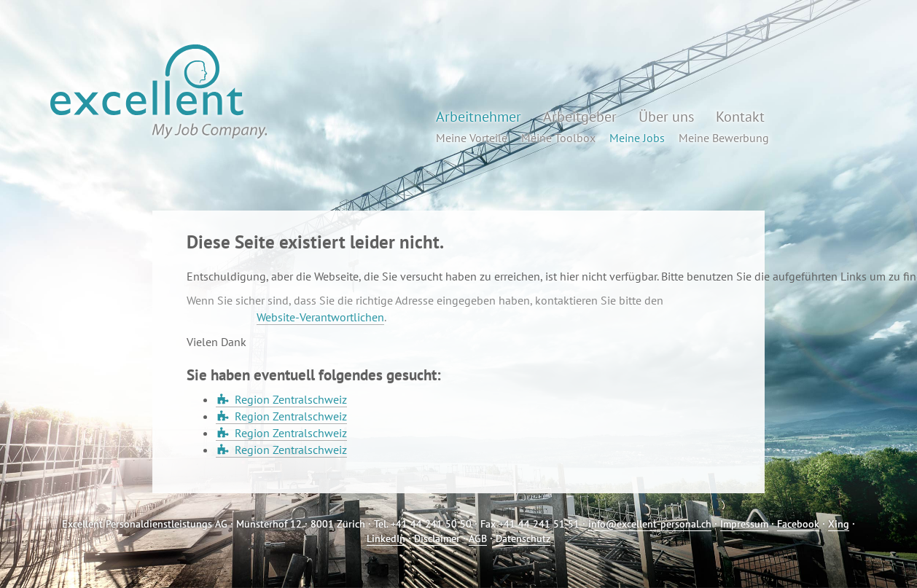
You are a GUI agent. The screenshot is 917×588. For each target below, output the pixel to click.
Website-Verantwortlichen (320, 317)
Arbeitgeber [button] (580, 117)
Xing (839, 524)
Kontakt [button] (740, 117)
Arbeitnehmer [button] (479, 117)
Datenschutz (523, 538)
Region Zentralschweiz (291, 399)
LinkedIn (386, 538)
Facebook (798, 524)
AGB (478, 538)
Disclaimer (437, 538)
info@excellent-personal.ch (650, 524)
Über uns (666, 117)
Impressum (744, 524)
